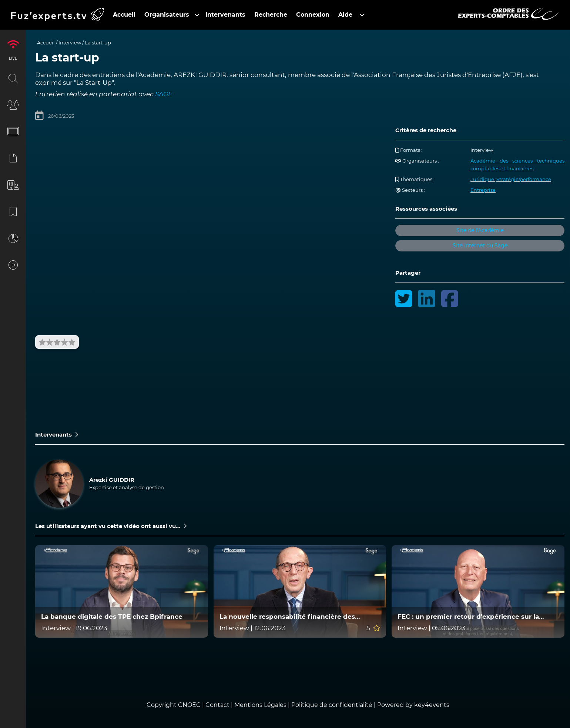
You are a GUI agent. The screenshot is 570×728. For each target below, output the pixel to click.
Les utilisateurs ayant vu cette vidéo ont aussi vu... (111, 526)
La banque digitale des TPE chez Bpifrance (112, 617)
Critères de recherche (426, 130)
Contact (218, 705)
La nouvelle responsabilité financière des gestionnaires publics (287, 617)
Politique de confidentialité (332, 705)
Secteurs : (410, 190)
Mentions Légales (260, 705)
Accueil (46, 43)
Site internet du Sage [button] (480, 246)
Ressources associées (426, 209)
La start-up (98, 43)
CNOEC (189, 705)
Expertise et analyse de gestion (127, 487)
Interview (70, 43)
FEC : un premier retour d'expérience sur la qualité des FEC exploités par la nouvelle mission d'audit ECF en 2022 (478, 617)
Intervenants (57, 435)
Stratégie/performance (524, 179)
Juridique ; (483, 179)
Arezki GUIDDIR (112, 480)
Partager (408, 273)
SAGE (164, 94)
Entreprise (483, 190)
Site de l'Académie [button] (480, 230)
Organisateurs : (417, 161)
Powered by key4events (413, 705)
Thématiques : (415, 179)
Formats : (409, 150)
